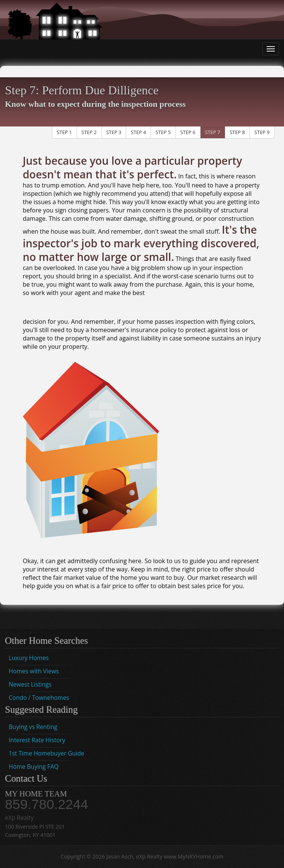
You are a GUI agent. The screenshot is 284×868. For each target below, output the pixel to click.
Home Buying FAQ (34, 767)
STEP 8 (237, 132)
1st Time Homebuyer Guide (46, 753)
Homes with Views (34, 671)
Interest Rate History (37, 740)
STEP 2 (89, 132)
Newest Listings (30, 684)
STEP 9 (262, 132)
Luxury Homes (29, 658)
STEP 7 (213, 132)
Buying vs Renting (33, 727)
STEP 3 (114, 132)
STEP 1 (64, 132)
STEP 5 (163, 132)
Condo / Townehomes (39, 698)
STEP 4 (138, 132)
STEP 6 (188, 132)
